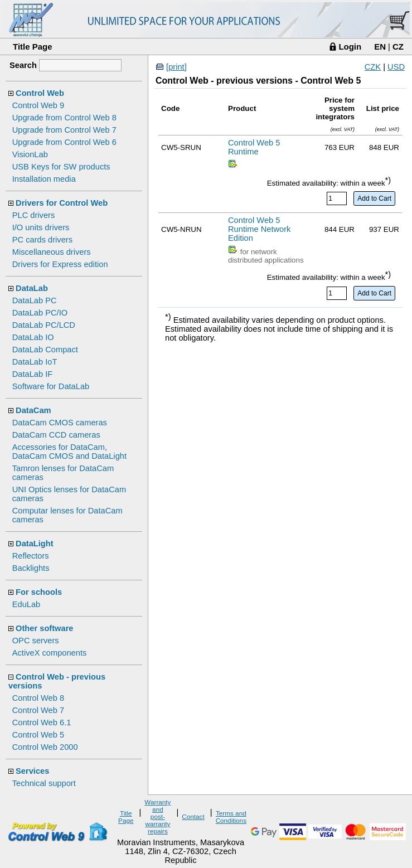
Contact (193, 816)
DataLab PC (35, 300)
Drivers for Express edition (60, 264)
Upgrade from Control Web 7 (64, 130)
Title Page (33, 47)
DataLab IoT (35, 362)
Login (350, 47)
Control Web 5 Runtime (254, 147)
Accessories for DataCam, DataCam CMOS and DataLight (69, 452)
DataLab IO (33, 337)
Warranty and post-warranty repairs (157, 816)
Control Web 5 (38, 735)
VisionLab (30, 154)
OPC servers (36, 641)
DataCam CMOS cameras (60, 423)
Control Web (40, 93)
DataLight (35, 544)
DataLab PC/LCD (44, 325)
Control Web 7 (38, 710)
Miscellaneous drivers (52, 252)
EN (380, 47)
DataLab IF (33, 374)
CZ (398, 47)
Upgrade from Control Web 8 (64, 118)
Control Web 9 (38, 105)
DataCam (33, 410)
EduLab (26, 604)
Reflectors (31, 556)
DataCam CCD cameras (56, 435)
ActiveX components (50, 653)
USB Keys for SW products (61, 167)
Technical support (44, 783)
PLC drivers (34, 215)
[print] (176, 67)
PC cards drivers (42, 240)
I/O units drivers (41, 227)
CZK (373, 67)
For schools (39, 592)
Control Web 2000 (45, 747)
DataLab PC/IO (40, 313)
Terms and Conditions (231, 817)
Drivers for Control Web (62, 203)
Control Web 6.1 (42, 722)
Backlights (31, 568)
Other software (44, 628)
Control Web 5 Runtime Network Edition (259, 229)
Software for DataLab (51, 386)
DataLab (32, 288)
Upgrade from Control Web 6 (64, 142)
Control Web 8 (38, 698)
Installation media (44, 179)
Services (32, 771)
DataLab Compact (45, 350)
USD (396, 67)
